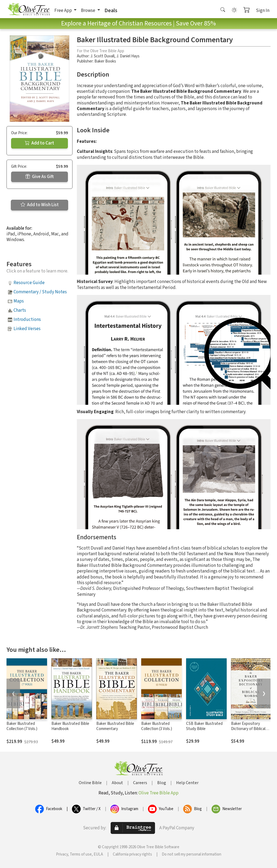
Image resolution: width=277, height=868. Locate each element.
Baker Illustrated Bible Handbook (70, 726)
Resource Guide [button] (29, 283)
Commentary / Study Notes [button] (40, 292)
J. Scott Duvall (102, 56)
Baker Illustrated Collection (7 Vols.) (22, 726)
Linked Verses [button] (27, 329)
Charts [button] (20, 310)
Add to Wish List (40, 205)
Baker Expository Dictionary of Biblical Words (248, 729)
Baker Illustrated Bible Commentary (115, 726)
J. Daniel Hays (128, 56)
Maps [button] (19, 301)
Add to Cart (39, 143)
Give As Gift (40, 177)
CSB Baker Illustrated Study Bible (204, 726)
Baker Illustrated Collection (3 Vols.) (157, 726)
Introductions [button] (27, 320)
